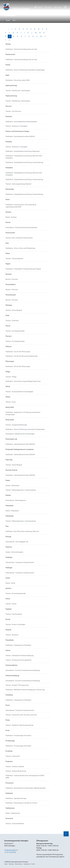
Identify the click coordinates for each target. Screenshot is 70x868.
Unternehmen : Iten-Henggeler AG (17, 542)
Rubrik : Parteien (11, 217)
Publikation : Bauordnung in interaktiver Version (21, 803)
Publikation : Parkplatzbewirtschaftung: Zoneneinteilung (24, 162)
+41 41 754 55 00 (10, 852)
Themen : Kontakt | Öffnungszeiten (17, 685)
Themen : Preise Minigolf (14, 310)
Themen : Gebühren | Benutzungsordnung (19, 725)
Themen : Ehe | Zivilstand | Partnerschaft (19, 238)
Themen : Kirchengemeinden (15, 331)
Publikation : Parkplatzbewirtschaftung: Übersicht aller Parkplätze (24, 157)
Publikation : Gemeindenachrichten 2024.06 (20, 444)
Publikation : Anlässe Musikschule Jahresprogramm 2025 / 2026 (25, 777)
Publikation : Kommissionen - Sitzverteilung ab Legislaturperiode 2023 (21, 206)
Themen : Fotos (11, 402)
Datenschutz (19, 864)
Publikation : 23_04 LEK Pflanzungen (18, 352)
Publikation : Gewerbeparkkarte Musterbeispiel (21, 122)
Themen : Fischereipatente (14, 259)
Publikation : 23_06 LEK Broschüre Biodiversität (22, 356)
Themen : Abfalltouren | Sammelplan (18, 91)
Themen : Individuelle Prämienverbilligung (20, 656)
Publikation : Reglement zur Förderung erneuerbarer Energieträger (23, 413)
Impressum (27, 864)
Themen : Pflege (11, 377)
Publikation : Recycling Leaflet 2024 (18, 80)
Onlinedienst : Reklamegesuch (16, 500)
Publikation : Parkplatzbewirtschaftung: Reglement (23, 151)
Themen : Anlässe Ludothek (15, 767)
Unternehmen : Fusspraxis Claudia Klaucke (20, 562)
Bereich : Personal (12, 279)
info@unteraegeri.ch (11, 850)
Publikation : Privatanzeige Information (18, 736)
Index (6, 864)
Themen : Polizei (11, 604)
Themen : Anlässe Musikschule (16, 771)
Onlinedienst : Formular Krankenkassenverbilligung (23, 670)
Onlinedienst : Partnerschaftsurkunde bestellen (21, 228)
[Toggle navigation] (65, 7)
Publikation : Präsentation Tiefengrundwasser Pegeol (23, 269)
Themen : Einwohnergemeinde (16, 593)
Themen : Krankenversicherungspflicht (18, 660)
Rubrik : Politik (10, 583)
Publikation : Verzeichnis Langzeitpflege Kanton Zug (23, 381)
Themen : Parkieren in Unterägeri (16, 126)
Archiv (33, 864)
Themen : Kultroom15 (13, 756)
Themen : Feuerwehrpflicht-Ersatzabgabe (19, 392)
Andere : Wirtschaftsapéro (14, 552)
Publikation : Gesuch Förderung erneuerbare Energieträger (25, 70)
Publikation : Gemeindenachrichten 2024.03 (20, 136)
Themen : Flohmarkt (12, 321)
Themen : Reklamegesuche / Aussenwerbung (21, 490)
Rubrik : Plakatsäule (12, 511)
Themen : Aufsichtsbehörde (15, 824)
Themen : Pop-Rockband (14, 614)
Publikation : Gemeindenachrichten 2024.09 (20, 455)
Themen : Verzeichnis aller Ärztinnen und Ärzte (21, 715)
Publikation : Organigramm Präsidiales (18, 645)
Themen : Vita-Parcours (13, 111)
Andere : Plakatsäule (12, 486)
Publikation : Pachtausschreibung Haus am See (21, 49)
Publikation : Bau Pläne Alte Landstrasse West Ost (22, 531)
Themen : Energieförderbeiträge (16, 425)
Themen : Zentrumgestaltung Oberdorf (18, 184)
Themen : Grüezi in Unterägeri (15, 624)
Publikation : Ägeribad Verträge (16, 798)
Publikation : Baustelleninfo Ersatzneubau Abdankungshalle (26, 788)
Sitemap (11, 864)
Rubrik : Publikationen (13, 813)
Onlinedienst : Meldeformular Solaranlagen (20, 434)
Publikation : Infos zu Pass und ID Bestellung (20, 248)
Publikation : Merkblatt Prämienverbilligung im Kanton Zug (25, 690)
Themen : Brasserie (12, 635)
